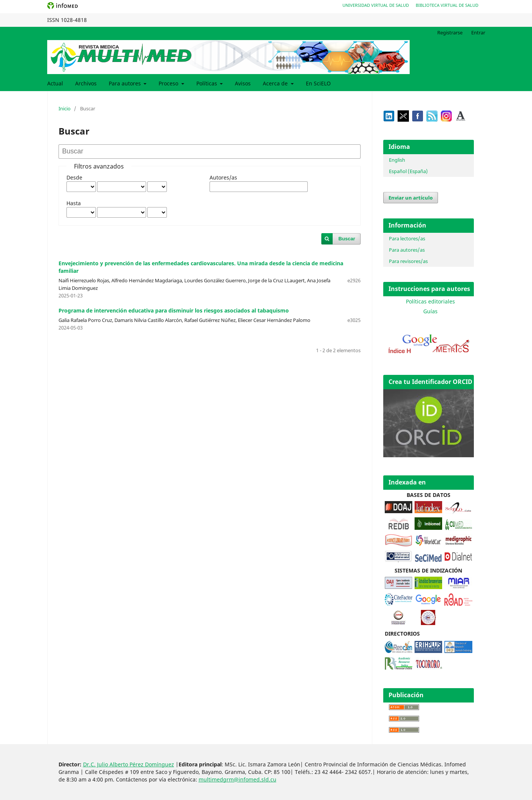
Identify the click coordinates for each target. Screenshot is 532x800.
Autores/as (223, 177)
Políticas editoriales (430, 301)
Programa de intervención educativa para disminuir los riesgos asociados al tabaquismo (174, 310)
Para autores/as (407, 250)
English (397, 160)
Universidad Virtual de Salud (376, 5)
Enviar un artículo (411, 198)
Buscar (347, 239)
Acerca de (276, 83)
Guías (430, 311)
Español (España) (408, 171)
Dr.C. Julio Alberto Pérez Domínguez (129, 764)
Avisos (243, 83)
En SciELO (318, 83)
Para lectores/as (407, 238)
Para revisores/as (408, 261)
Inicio (65, 108)
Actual (55, 83)
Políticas (207, 83)
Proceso (169, 83)
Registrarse (450, 32)
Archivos (86, 83)
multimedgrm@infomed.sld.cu (237, 779)
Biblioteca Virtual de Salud (447, 5)
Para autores (126, 83)
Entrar (478, 32)
